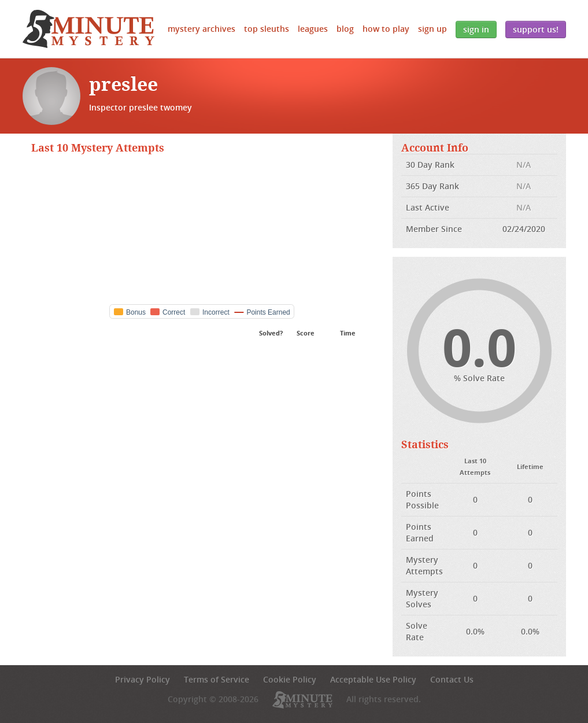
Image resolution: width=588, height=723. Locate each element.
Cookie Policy (290, 679)
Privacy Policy (143, 679)
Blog (345, 29)
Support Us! (536, 29)
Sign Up (432, 29)
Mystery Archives (201, 29)
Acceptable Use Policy (373, 679)
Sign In (476, 29)
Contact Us (452, 679)
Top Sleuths (267, 29)
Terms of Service (217, 679)
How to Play (386, 29)
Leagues (313, 29)
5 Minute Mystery (88, 29)
